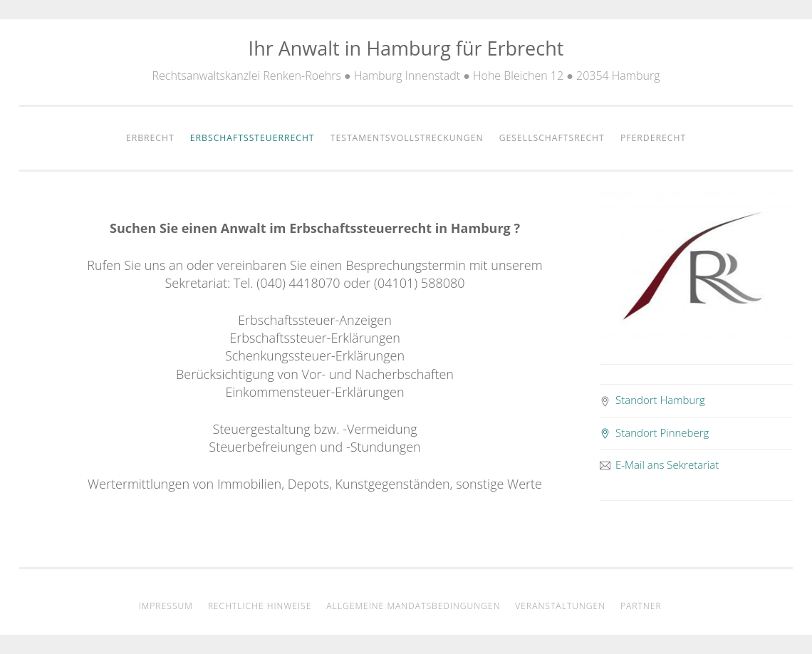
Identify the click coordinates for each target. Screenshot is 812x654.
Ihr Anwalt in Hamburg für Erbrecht (406, 48)
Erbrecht (150, 138)
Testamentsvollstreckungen (407, 138)
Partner (641, 606)
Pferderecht (653, 138)
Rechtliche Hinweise (260, 606)
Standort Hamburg (652, 400)
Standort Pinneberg (655, 432)
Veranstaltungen (560, 606)
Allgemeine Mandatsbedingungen (413, 606)
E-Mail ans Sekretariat (660, 464)
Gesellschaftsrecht (552, 138)
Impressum (166, 606)
